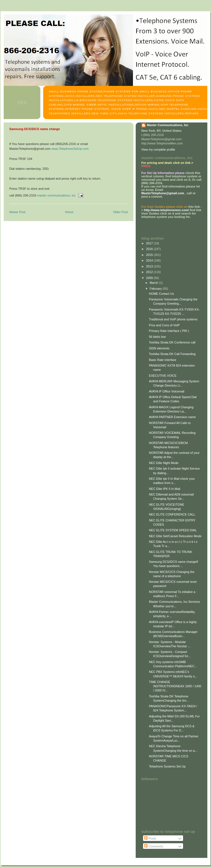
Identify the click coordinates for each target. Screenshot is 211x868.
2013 (150, 266)
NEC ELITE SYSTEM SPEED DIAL (173, 530)
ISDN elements (159, 348)
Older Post (120, 212)
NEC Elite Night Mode (164, 463)
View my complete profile (158, 149)
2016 (150, 249)
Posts (150, 838)
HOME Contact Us (161, 294)
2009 (150, 278)
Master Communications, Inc (168, 125)
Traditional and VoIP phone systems (173, 319)
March (154, 283)
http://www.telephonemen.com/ (166, 210)
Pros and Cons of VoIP (164, 325)
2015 (150, 255)
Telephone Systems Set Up (167, 766)
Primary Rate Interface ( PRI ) (169, 331)
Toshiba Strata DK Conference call (172, 342)
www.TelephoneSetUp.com (70, 149)
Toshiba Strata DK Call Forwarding (172, 354)
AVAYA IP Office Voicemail (167, 391)
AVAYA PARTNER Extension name (172, 417)
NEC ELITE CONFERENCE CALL (172, 514)
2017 (150, 243)
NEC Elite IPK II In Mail (165, 489)
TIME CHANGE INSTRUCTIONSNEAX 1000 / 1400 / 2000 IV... (175, 686)
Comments (154, 846)
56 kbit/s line (157, 337)
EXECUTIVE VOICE (163, 376)
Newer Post (17, 212)
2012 (150, 272)
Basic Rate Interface (163, 360)
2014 (150, 260)
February (156, 289)
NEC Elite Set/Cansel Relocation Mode (175, 536)
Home (69, 212)
